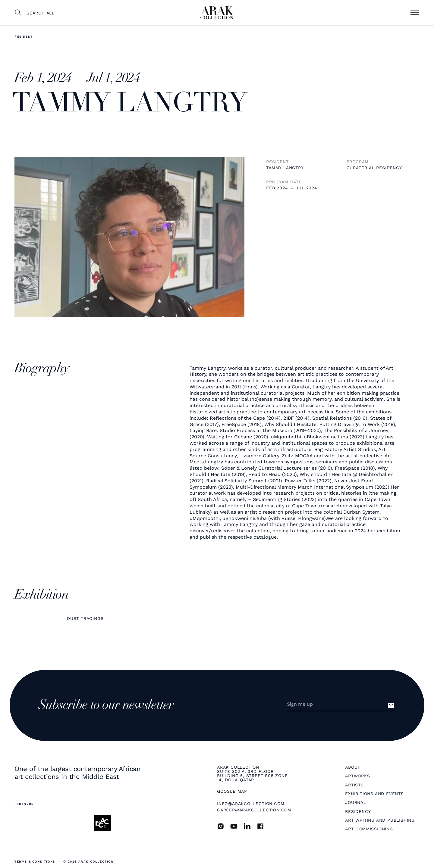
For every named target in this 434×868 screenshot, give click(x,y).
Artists (354, 785)
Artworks (357, 776)
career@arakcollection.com (254, 810)
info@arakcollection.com (251, 804)
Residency (358, 811)
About (353, 767)
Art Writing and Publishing (380, 820)
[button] (415, 13)
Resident (24, 37)
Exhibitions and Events (374, 794)
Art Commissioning (369, 829)
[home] (217, 13)
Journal (356, 802)
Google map (232, 791)
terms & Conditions (35, 862)
